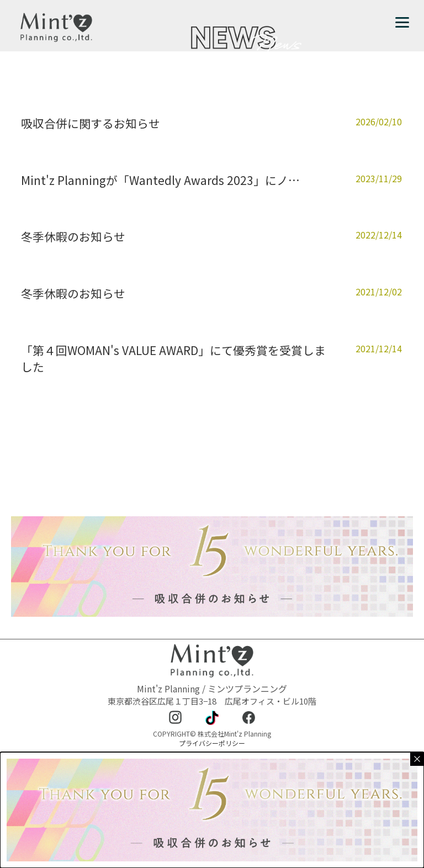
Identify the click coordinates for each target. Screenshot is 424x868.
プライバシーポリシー (212, 743)
